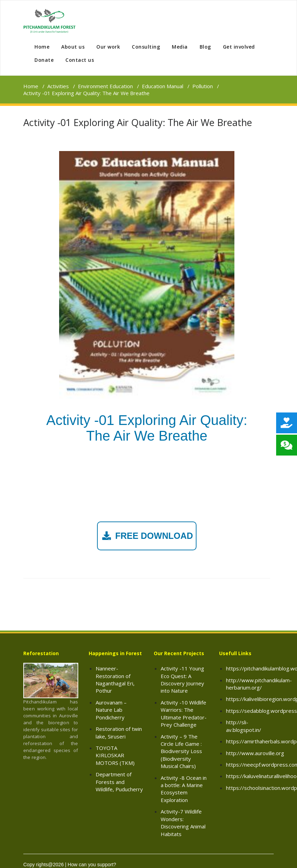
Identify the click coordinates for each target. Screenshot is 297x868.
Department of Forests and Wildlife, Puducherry (119, 782)
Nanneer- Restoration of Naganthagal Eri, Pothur (115, 679)
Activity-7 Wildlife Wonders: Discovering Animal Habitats (183, 823)
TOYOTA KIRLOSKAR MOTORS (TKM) (115, 755)
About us (73, 47)
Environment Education (105, 86)
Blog (205, 47)
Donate (44, 60)
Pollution (203, 86)
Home (42, 47)
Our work (108, 47)
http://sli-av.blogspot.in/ (244, 726)
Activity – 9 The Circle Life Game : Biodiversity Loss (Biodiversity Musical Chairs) (181, 751)
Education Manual (163, 86)
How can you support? (92, 865)
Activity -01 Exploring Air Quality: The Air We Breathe (138, 122)
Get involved (239, 47)
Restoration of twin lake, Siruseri (119, 732)
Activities (58, 86)
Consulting (146, 47)
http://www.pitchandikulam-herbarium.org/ (259, 684)
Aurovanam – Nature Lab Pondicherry (111, 710)
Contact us (80, 60)
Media (180, 47)
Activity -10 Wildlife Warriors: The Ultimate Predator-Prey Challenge (184, 713)
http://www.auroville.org (255, 753)
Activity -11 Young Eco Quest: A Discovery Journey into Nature (182, 679)
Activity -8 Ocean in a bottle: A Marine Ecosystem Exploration (184, 789)
